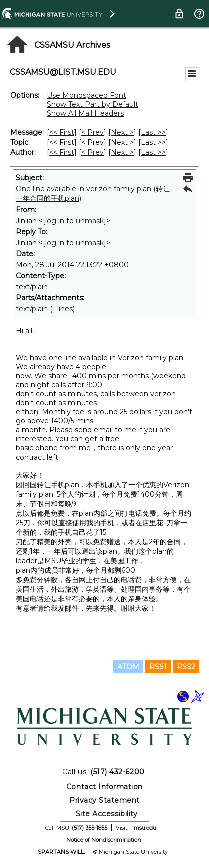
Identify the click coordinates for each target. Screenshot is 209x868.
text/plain (32, 309)
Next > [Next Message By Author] (122, 152)
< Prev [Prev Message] (93, 132)
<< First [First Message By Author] (62, 152)
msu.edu (145, 828)
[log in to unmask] (75, 221)
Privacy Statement (104, 800)
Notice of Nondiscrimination (104, 840)
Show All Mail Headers (85, 113)
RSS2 (186, 667)
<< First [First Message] (62, 132)
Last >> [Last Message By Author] (153, 152)
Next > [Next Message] (122, 132)
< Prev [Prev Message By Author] (93, 152)
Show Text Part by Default (93, 104)
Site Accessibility (107, 814)
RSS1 (158, 667)
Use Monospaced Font (87, 95)
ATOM (128, 667)
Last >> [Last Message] (153, 132)
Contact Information (104, 787)
